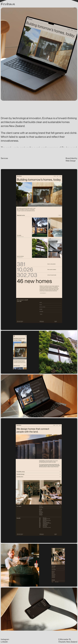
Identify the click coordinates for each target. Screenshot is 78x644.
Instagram (5, 639)
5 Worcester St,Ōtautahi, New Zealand (68, 641)
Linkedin (4, 642)
